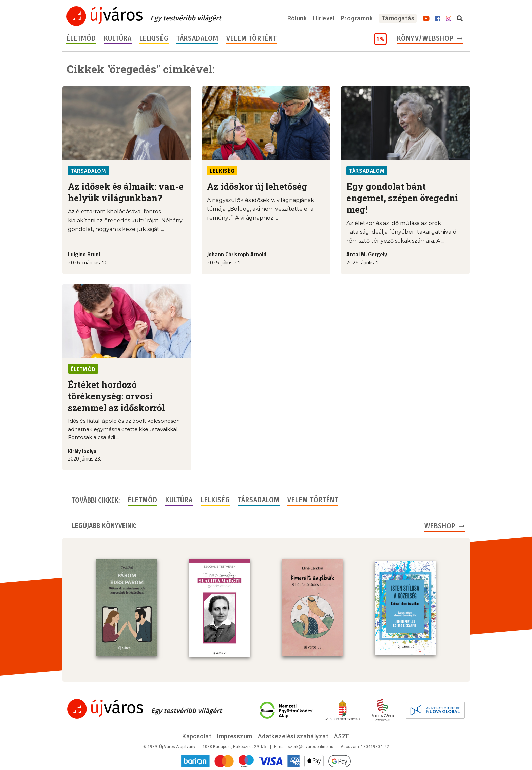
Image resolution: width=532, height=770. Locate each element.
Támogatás (398, 18)
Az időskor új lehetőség (257, 186)
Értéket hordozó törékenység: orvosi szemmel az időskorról (116, 396)
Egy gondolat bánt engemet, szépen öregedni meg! (402, 198)
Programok (357, 18)
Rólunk (297, 18)
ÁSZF (342, 736)
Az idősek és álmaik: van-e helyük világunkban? (126, 192)
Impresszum (235, 736)
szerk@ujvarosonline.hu (311, 746)
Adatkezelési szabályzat (293, 736)
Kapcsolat (197, 736)
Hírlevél (324, 18)
